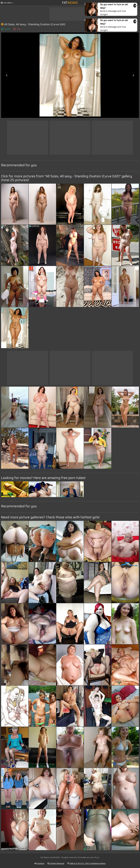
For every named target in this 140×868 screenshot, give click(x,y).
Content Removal (56, 863)
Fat (70, 3)
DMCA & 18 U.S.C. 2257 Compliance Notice (86, 863)
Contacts (39, 863)
